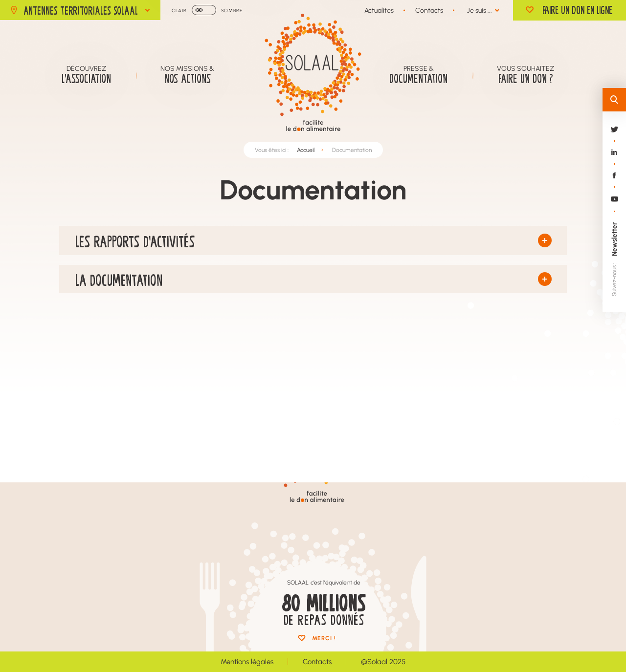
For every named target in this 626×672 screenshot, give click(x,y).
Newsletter (614, 239)
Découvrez (86, 75)
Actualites (379, 10)
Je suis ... (480, 10)
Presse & (418, 75)
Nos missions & (187, 75)
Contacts (429, 10)
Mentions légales (247, 661)
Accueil (306, 152)
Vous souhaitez (525, 75)
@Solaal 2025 (383, 661)
